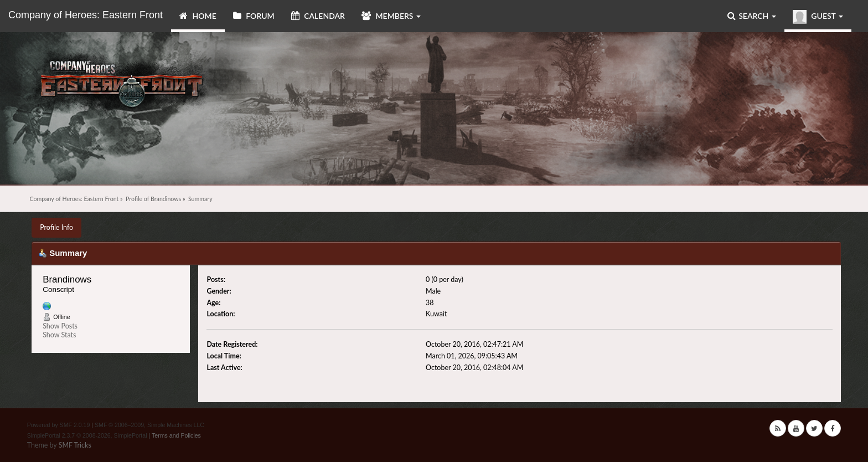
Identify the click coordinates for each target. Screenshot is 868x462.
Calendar (318, 16)
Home (198, 16)
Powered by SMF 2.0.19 (59, 425)
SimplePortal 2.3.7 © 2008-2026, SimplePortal (87, 435)
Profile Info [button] (56, 227)
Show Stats (59, 335)
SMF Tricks (75, 445)
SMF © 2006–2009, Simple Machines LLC (149, 425)
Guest (818, 17)
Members (391, 16)
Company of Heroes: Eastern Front (86, 15)
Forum (254, 16)
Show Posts (60, 326)
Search (752, 16)
